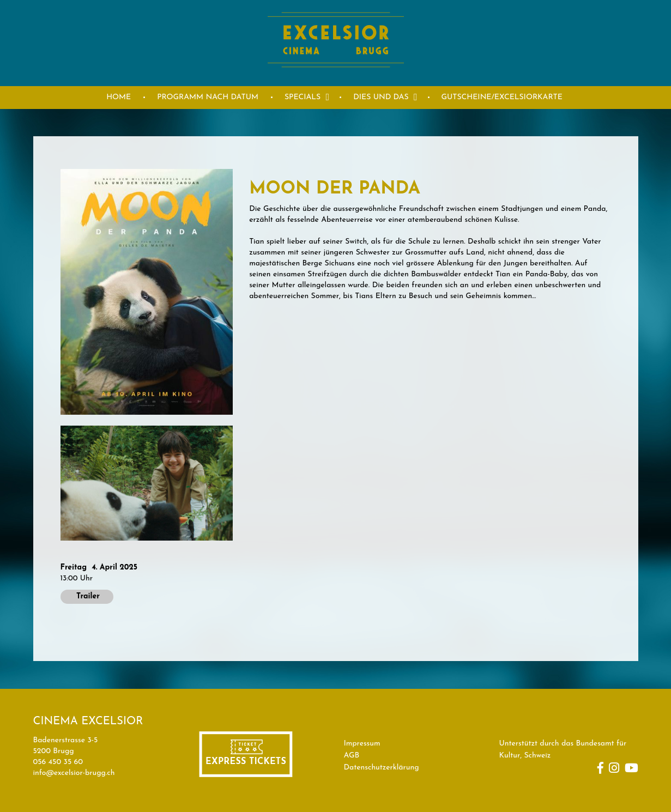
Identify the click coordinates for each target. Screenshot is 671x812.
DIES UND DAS (381, 97)
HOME (119, 97)
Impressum (362, 744)
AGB (352, 756)
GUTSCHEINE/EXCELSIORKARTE (502, 97)
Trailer (87, 596)
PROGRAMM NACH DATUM (208, 97)
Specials (303, 97)
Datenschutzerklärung (382, 768)
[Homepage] (336, 80)
